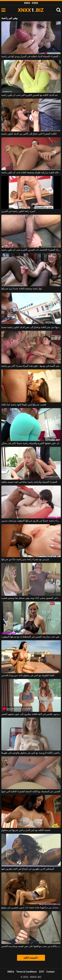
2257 (41, 972)
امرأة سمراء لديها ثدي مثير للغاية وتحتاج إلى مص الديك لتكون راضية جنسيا (31, 327)
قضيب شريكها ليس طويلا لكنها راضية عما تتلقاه (24, 404)
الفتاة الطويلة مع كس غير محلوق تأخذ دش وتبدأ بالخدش (28, 675)
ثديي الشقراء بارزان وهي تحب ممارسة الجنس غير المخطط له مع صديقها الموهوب (31, 637)
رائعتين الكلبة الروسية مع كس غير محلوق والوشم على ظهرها (31, 753)
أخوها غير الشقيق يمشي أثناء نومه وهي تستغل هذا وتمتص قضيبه (31, 598)
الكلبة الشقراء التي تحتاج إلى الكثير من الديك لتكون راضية (29, 134)
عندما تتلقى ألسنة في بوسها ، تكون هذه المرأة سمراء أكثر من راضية (31, 366)
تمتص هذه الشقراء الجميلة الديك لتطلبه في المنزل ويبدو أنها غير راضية (31, 56)
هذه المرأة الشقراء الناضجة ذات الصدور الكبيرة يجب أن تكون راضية (31, 250)
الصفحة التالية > (31, 958)
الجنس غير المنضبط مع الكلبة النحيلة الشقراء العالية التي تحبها (31, 791)
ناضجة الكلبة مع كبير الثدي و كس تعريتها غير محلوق (26, 830)
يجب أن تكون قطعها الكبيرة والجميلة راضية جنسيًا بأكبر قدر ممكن (31, 443)
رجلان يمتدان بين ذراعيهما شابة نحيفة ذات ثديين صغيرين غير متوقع (31, 907)
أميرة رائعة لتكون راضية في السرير (18, 211)
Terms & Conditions (27, 972)
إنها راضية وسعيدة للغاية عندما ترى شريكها (22, 288)
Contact (51, 972)
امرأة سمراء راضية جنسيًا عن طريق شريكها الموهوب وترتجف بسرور (31, 521)
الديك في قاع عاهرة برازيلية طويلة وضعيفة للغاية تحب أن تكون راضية (31, 172)
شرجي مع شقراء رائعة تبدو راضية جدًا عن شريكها (25, 559)
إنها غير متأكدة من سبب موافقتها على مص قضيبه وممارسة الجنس (31, 946)
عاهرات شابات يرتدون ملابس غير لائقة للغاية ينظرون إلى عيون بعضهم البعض (31, 714)
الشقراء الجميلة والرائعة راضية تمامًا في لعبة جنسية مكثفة (29, 482)
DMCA (11, 972)
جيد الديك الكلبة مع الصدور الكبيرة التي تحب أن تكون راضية (30, 95)
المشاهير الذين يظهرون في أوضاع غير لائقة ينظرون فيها (28, 869)
